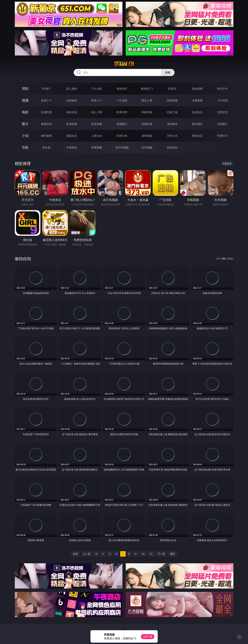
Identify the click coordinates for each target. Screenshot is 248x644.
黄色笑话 (197, 136)
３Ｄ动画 (122, 100)
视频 (25, 100)
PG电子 (46, 89)
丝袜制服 (172, 100)
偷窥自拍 (46, 124)
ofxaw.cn (124, 64)
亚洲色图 (72, 124)
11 (151, 554)
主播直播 (197, 100)
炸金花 (172, 89)
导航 (25, 147)
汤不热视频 (122, 147)
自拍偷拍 (72, 100)
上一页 (87, 554)
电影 (25, 112)
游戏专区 (122, 89)
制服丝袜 (147, 112)
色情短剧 (172, 147)
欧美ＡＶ (97, 100)
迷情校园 (147, 136)
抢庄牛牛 (222, 89)
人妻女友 (97, 136)
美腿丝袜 (147, 124)
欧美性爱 (122, 112)
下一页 (161, 554)
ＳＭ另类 (222, 100)
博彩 (25, 89)
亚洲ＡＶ (46, 100)
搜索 (168, 72)
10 (143, 554)
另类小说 (172, 136)
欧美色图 (97, 124)
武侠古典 (122, 136)
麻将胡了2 (147, 89)
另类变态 (222, 112)
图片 (25, 124)
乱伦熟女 (197, 112)
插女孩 (46, 147)
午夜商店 (72, 147)
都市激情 (46, 136)
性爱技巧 (222, 136)
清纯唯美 (172, 124)
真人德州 (72, 89)
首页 (75, 554)
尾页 (173, 554)
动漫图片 (122, 124)
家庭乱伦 (72, 136)
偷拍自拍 (72, 112)
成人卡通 (97, 112)
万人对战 (97, 89)
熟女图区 (197, 124)
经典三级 (172, 112)
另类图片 (222, 124)
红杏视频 (147, 147)
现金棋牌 (197, 89)
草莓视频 (97, 147)
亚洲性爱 (46, 112)
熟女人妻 (147, 100)
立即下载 (148, 637)
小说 (25, 136)
